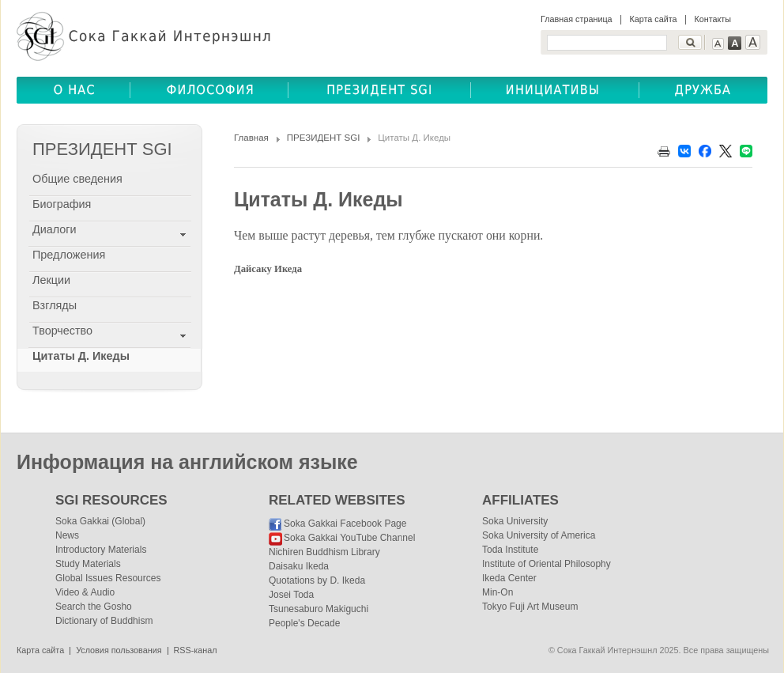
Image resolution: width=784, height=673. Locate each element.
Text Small (718, 44)
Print (664, 151)
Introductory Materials (101, 550)
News (67, 535)
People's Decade (304, 623)
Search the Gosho (94, 607)
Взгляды (55, 305)
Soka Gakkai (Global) (100, 521)
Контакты (712, 19)
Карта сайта (653, 19)
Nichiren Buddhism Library (324, 552)
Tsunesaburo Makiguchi (318, 609)
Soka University (515, 521)
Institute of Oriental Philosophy (547, 564)
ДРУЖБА (703, 90)
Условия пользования (119, 650)
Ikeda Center (509, 578)
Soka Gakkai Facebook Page (345, 524)
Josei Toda (291, 595)
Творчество (62, 331)
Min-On (498, 592)
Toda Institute (510, 550)
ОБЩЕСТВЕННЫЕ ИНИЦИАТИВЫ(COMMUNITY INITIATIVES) (555, 90)
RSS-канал (196, 650)
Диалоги (55, 229)
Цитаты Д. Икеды (81, 356)
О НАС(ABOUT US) (73, 90)
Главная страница (577, 19)
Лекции (51, 280)
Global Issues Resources (108, 578)
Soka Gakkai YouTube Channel (349, 538)
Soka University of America (539, 535)
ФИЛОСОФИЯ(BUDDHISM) (209, 90)
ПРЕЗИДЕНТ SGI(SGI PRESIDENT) (380, 90)
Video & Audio (85, 592)
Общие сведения (77, 179)
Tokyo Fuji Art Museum (530, 607)
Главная (251, 138)
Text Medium (735, 43)
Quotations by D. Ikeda (317, 580)
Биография (62, 204)
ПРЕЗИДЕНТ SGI (324, 138)
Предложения (69, 255)
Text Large (753, 42)
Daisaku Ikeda (299, 566)
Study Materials (88, 564)
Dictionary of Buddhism (104, 621)
